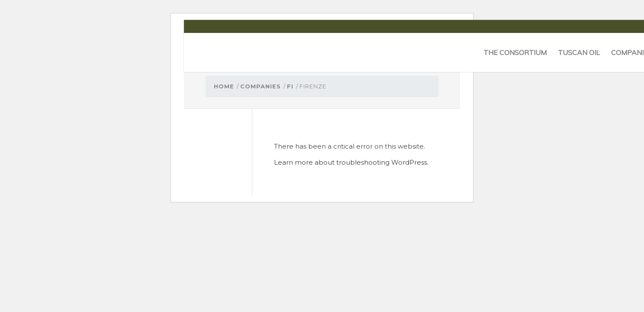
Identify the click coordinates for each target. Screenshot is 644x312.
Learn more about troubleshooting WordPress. (351, 162)
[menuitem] (515, 52)
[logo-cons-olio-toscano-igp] (219, 52)
